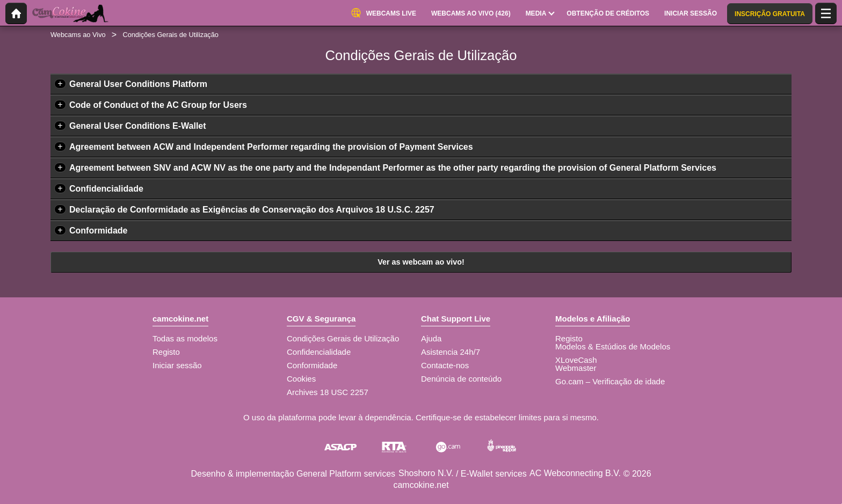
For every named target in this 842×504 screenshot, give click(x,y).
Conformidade (98, 231)
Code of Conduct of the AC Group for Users (158, 105)
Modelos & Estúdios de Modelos (613, 346)
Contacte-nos (445, 365)
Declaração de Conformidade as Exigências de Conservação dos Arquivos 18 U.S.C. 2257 (252, 210)
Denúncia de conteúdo (461, 379)
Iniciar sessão (177, 365)
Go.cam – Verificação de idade (610, 381)
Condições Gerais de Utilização (343, 338)
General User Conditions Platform (138, 84)
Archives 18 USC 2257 (328, 392)
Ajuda (431, 338)
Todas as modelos (185, 338)
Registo (166, 352)
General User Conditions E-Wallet (138, 126)
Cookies (301, 379)
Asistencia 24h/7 (451, 352)
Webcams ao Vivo (78, 35)
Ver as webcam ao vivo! (421, 262)
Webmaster (576, 368)
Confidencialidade (106, 189)
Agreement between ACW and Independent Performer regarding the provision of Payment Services (271, 147)
